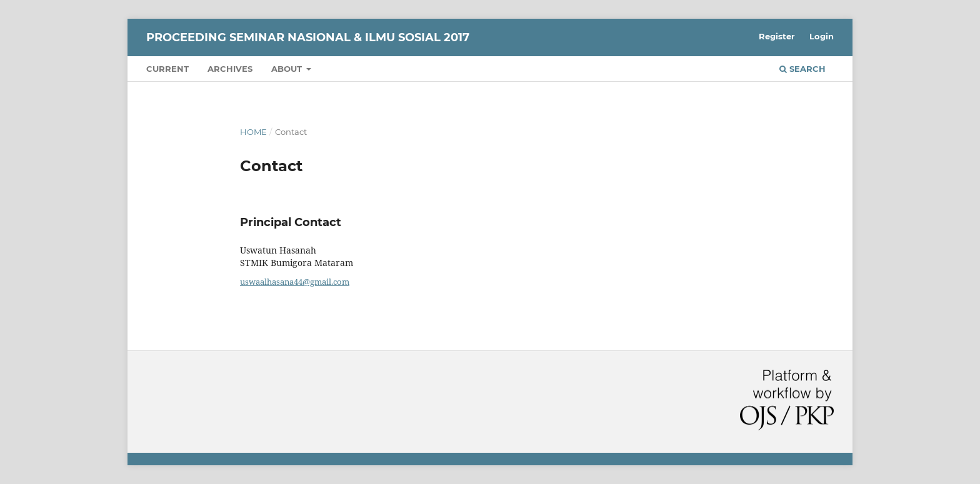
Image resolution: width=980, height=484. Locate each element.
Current (167, 69)
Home (253, 132)
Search (802, 69)
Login (822, 36)
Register (777, 36)
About (288, 69)
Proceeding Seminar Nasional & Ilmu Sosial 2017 (308, 37)
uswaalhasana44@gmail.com (295, 282)
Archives (230, 69)
